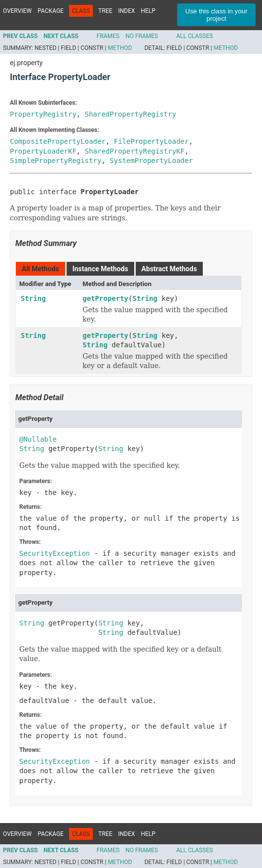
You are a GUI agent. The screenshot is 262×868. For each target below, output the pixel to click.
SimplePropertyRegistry (56, 161)
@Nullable (38, 439)
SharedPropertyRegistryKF (135, 151)
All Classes (194, 36)
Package (51, 11)
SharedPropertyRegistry (131, 114)
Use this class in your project (217, 15)
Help (148, 11)
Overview (17, 11)
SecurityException (55, 553)
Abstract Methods (169, 269)
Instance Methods (100, 269)
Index (127, 11)
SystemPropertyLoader (151, 161)
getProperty (105, 298)
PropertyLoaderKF (43, 151)
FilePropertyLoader (151, 141)
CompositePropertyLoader (58, 141)
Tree (105, 11)
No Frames (142, 36)
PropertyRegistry (43, 114)
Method (120, 48)
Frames (108, 36)
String (33, 298)
